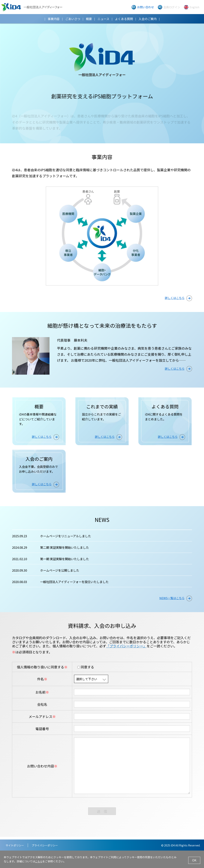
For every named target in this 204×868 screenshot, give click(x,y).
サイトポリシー (15, 845)
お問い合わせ (145, 7)
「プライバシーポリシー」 (126, 649)
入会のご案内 (148, 19)
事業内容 (54, 19)
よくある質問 (124, 19)
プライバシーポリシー (45, 845)
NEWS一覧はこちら (176, 601)
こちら (39, 862)
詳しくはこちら (178, 298)
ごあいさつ (73, 19)
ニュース (103, 19)
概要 (89, 19)
